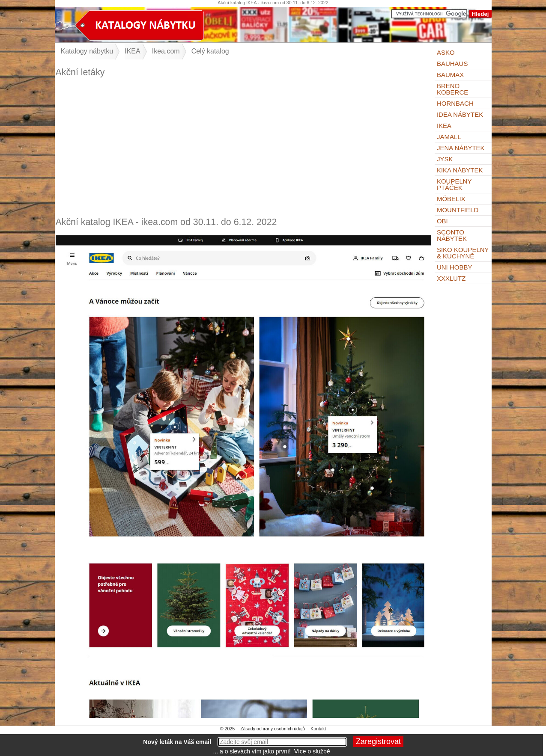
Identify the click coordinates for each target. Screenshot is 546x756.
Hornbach (455, 103)
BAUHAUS (452, 64)
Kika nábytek (460, 170)
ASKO (446, 52)
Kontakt (318, 729)
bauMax (450, 75)
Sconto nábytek (452, 235)
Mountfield (458, 210)
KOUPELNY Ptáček (454, 184)
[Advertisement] (243, 147)
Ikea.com (166, 51)
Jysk (445, 159)
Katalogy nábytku (87, 51)
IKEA (444, 126)
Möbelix (451, 199)
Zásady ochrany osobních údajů (273, 729)
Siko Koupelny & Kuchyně (463, 253)
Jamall (449, 137)
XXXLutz (451, 278)
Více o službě (312, 751)
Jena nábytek (461, 148)
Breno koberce (452, 89)
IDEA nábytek (460, 114)
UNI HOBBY (455, 267)
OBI (442, 221)
